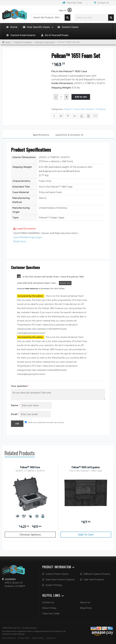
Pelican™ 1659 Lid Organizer (86, 467)
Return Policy (49, 608)
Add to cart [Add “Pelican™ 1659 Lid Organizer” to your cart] (86, 535)
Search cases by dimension (111, 18)
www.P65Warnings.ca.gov (28, 237)
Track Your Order (51, 614)
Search (67, 18)
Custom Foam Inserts (57, 574)
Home (8, 42)
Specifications (41, 135)
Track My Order (72, 3)
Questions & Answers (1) (69, 135)
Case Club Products (94, 580)
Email (15, 414)
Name (15, 405)
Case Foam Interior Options (60, 580)
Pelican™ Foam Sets (45, 42)
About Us (85, 602)
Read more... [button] (20, 241)
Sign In (65, 10)
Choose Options (30, 535)
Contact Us (101, 3)
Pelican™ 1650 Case (30, 467)
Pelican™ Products (23, 42)
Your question (20, 386)
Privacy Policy (24, 638)
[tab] (41, 135)
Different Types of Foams (97, 574)
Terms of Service (9, 638)
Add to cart (81, 97)
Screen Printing (54, 585)
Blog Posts (86, 608)
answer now (65, 283)
